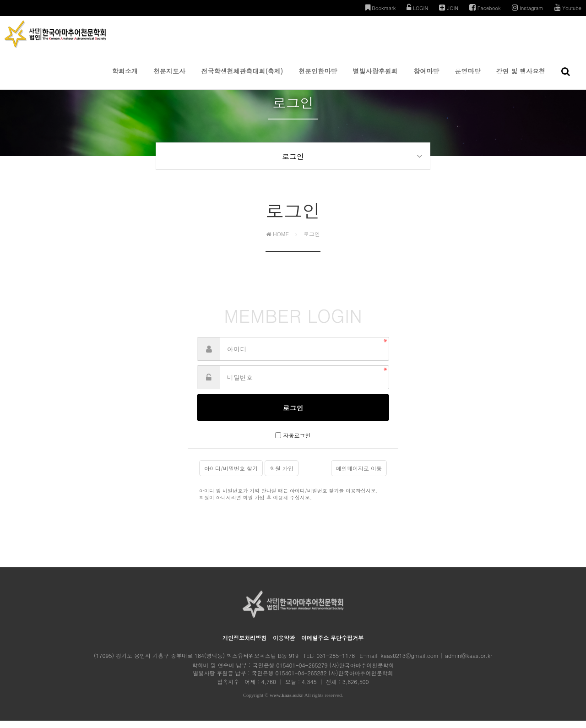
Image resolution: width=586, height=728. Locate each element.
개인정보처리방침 (244, 645)
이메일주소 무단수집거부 (332, 645)
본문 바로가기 (0, 0)
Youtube (568, 8)
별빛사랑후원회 (375, 78)
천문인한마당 (318, 78)
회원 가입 (282, 475)
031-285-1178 (336, 663)
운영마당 (467, 78)
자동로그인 (297, 443)
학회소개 (125, 78)
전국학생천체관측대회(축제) (242, 78)
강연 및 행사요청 (521, 78)
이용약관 (284, 645)
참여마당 (426, 78)
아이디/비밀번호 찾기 (231, 475)
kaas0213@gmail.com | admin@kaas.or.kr (437, 663)
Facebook (485, 8)
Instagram (528, 8)
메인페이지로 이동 (359, 475)
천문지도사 (169, 78)
